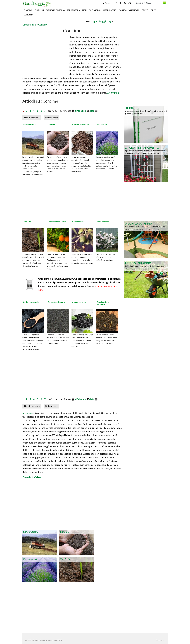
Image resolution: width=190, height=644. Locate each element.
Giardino (28, 10)
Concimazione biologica (103, 303)
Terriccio (27, 222)
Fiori (37, 10)
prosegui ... (28, 413)
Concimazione (29, 124)
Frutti (145, 10)
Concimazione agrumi (57, 222)
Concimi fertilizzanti (81, 124)
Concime (43, 25)
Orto (153, 10)
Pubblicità (160, 640)
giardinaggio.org (102, 21)
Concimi (51, 124)
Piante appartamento (129, 10)
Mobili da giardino (91, 10)
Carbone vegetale (31, 302)
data (92, 111)
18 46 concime (103, 222)
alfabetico (80, 111)
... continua (113, 93)
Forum (106, 3)
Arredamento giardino (53, 10)
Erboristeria (73, 10)
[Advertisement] (53, 21)
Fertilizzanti (102, 124)
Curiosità (28, 15)
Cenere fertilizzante (56, 302)
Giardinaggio (110, 10)
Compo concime (79, 302)
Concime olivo (78, 222)
